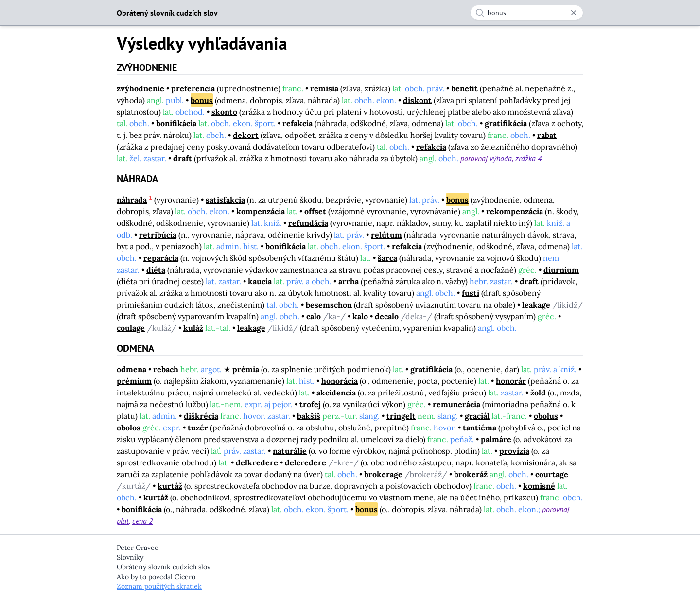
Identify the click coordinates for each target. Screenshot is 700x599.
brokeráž (471, 474)
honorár (511, 381)
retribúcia (158, 235)
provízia (514, 451)
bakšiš (309, 416)
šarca (387, 258)
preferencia (193, 88)
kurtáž (170, 486)
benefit (464, 88)
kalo (360, 316)
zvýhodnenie (140, 88)
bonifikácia (176, 123)
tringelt (401, 416)
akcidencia (336, 393)
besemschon (329, 305)
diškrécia (201, 416)
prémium (134, 381)
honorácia (340, 381)
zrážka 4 (528, 158)
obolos (129, 428)
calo (314, 316)
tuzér (198, 428)
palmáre (496, 439)
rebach (166, 369)
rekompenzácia (515, 211)
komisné (539, 486)
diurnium (561, 270)
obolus (546, 416)
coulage (131, 328)
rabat (547, 135)
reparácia (161, 258)
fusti (471, 293)
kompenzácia (261, 211)
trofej (310, 404)
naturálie (290, 451)
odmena (131, 369)
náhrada (132, 200)
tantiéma (480, 428)
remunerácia (456, 404)
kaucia (260, 281)
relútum (386, 235)
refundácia (308, 223)
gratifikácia (506, 123)
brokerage (383, 474)
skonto (224, 112)
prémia (246, 369)
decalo (387, 316)
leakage (536, 305)
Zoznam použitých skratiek (159, 586)
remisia (324, 88)
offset (315, 211)
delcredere (306, 462)
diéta (156, 270)
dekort (246, 135)
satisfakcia (225, 200)
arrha (349, 281)
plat (123, 521)
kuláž (193, 328)
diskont (417, 100)
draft (183, 158)
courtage (552, 474)
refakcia (297, 123)
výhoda (501, 158)
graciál (477, 416)
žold (538, 393)
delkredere (257, 462)
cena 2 (142, 521)
